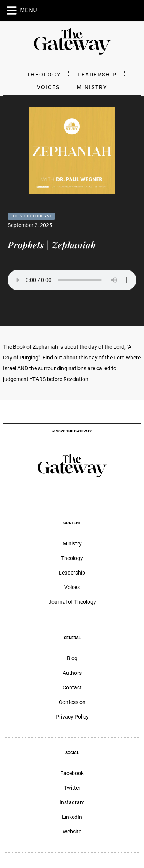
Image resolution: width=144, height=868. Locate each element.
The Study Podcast (31, 216)
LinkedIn (72, 817)
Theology (44, 75)
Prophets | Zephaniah (52, 245)
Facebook (72, 773)
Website (72, 832)
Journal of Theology (72, 602)
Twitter (72, 788)
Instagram (72, 802)
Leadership (97, 75)
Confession (72, 702)
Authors (72, 673)
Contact (72, 687)
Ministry (92, 87)
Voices (48, 87)
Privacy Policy (72, 717)
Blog (72, 658)
